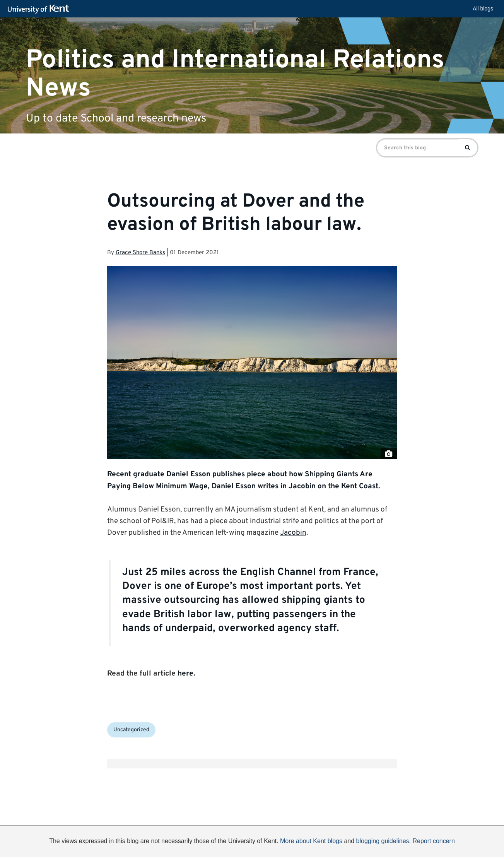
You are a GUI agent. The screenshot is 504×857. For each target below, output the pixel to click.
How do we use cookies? (303, 852)
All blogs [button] (483, 9)
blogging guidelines (383, 841)
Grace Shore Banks (140, 253)
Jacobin (293, 533)
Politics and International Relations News (235, 74)
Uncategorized (131, 730)
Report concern (433, 841)
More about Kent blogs (311, 841)
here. (186, 674)
